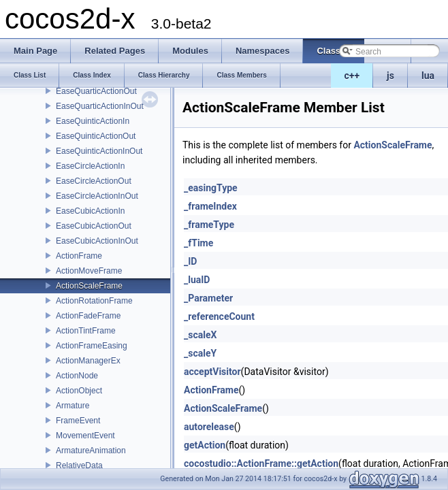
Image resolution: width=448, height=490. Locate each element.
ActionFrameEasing (92, 346)
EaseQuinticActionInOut (99, 151)
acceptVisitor (212, 372)
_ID (190, 261)
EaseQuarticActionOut (96, 91)
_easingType (211, 188)
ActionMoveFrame (89, 271)
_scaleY (200, 353)
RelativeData (79, 465)
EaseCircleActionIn (90, 166)
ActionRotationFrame (94, 301)
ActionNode (77, 376)
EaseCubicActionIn (90, 211)
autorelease (209, 427)
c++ (352, 76)
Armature (73, 406)
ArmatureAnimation (91, 451)
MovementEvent (85, 436)
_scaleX (200, 335)
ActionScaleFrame (89, 286)
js (390, 76)
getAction (205, 445)
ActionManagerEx (88, 361)
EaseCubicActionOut (94, 226)
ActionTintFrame (86, 331)
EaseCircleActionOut (94, 181)
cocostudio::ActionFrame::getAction (261, 463)
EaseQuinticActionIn (93, 121)
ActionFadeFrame (88, 316)
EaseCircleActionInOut (97, 196)
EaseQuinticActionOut (96, 136)
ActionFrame (79, 256)
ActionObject (79, 391)
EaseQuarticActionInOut (100, 106)
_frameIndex (210, 206)
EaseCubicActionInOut (97, 241)
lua (428, 76)
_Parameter (208, 298)
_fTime (198, 243)
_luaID (197, 280)
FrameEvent (78, 421)
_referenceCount (219, 316)
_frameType (209, 225)
